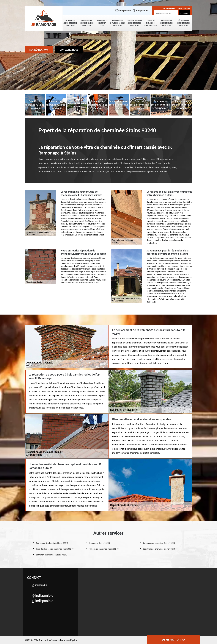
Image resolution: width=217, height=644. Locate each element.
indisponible (123, 11)
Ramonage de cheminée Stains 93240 (52, 543)
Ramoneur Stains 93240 (100, 543)
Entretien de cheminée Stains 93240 (52, 555)
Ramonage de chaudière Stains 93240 (159, 543)
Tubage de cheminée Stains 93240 (104, 549)
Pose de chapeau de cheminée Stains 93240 (55, 549)
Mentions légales (69, 640)
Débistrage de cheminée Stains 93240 (159, 549)
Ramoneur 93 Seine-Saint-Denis (102, 23)
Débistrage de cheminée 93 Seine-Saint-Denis (167, 23)
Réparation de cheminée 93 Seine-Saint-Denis (184, 23)
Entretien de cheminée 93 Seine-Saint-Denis (71, 23)
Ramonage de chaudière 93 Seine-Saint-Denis (118, 23)
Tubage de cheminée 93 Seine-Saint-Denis (151, 23)
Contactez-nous (69, 50)
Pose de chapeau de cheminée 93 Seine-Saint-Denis (135, 23)
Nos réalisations (39, 50)
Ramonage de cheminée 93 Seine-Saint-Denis (87, 23)
